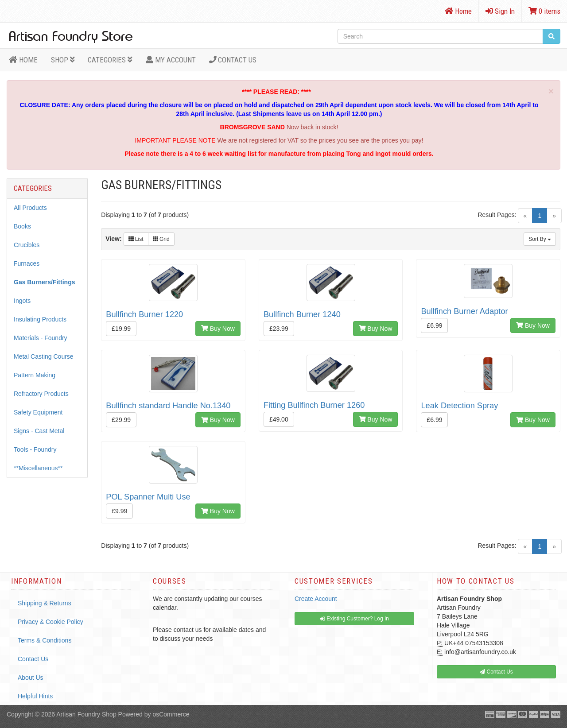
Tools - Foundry (35, 449)
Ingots (22, 301)
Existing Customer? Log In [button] (354, 619)
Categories (110, 60)
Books (22, 226)
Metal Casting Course (44, 356)
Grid (161, 239)
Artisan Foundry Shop (86, 714)
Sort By (540, 239)
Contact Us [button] (496, 672)
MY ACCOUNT (171, 60)
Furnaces (27, 263)
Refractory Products (41, 394)
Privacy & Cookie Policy (50, 622)
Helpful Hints (35, 696)
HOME (23, 60)
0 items (544, 11)
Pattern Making (35, 375)
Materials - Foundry (41, 338)
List (136, 239)
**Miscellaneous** (38, 468)
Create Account (316, 599)
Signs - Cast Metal (39, 431)
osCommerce (171, 714)
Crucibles (27, 245)
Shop (63, 60)
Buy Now (218, 329)
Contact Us (233, 60)
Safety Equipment (38, 412)
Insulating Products (40, 319)
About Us (31, 678)
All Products (30, 208)
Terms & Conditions (45, 640)
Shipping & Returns (45, 603)
